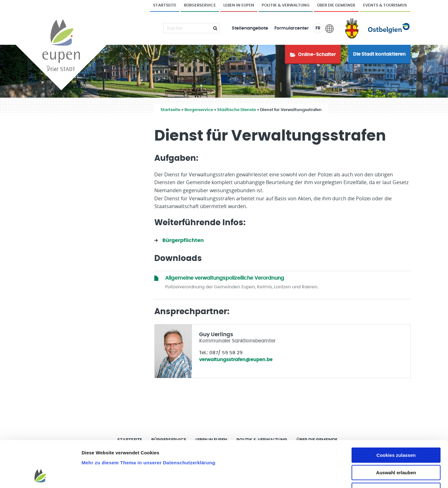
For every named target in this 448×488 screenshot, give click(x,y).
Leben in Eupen (239, 5)
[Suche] (188, 28)
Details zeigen (331, 476)
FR (318, 28)
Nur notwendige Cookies (396, 449)
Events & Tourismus (385, 5)
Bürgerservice (200, 5)
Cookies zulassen (396, 414)
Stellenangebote (250, 28)
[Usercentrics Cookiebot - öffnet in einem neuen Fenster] (40, 476)
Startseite (165, 5)
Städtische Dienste (237, 110)
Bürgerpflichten (183, 240)
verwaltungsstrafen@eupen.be (236, 360)
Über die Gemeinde (336, 5)
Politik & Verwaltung (286, 5)
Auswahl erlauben (396, 431)
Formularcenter (292, 28)
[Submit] (213, 28)
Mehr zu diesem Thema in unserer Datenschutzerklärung (148, 421)
